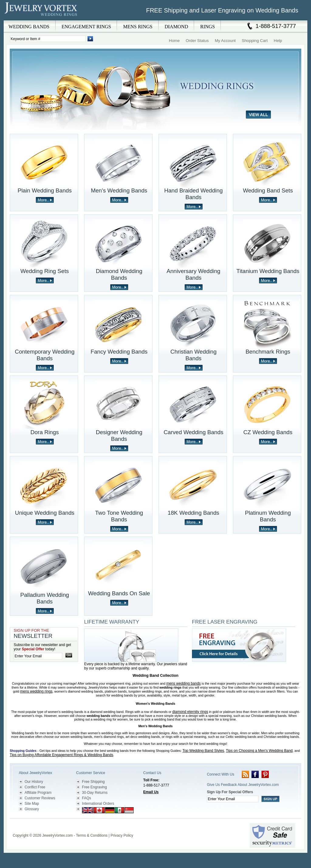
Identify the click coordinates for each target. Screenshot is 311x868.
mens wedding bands (183, 683)
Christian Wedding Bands (193, 355)
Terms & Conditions (92, 835)
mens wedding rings (36, 691)
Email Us (151, 792)
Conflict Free (35, 787)
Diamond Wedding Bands (119, 274)
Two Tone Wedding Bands (119, 516)
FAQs (87, 798)
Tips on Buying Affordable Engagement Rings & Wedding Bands (62, 755)
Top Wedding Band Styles (203, 751)
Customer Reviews (40, 798)
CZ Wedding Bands (268, 432)
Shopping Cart (255, 41)
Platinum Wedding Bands (268, 516)
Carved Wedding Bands (194, 432)
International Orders (98, 804)
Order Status (197, 41)
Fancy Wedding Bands (119, 352)
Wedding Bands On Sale (119, 593)
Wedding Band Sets (268, 190)
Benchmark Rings (268, 352)
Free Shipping (93, 782)
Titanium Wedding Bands (268, 271)
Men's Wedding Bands (119, 190)
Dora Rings (44, 432)
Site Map (32, 804)
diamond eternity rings (190, 712)
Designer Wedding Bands (119, 436)
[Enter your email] (38, 656)
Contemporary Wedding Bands (45, 355)
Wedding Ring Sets (44, 271)
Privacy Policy (122, 835)
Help (278, 41)
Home (174, 41)
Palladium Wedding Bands (45, 598)
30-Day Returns (95, 793)
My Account (225, 41)
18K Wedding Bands (193, 513)
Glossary (32, 809)
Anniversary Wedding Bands (194, 274)
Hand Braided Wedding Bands (194, 194)
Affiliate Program (38, 793)
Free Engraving (94, 787)
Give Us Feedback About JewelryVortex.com (243, 785)
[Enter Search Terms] (48, 39)
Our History (34, 782)
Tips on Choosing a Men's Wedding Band (259, 751)
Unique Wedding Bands (45, 513)
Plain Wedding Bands (45, 190)
